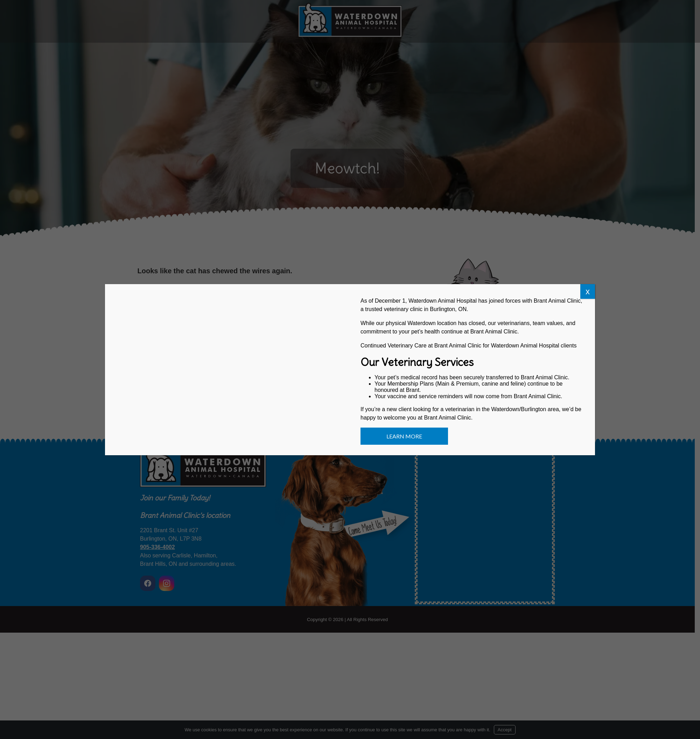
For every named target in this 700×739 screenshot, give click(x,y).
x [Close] (588, 291)
